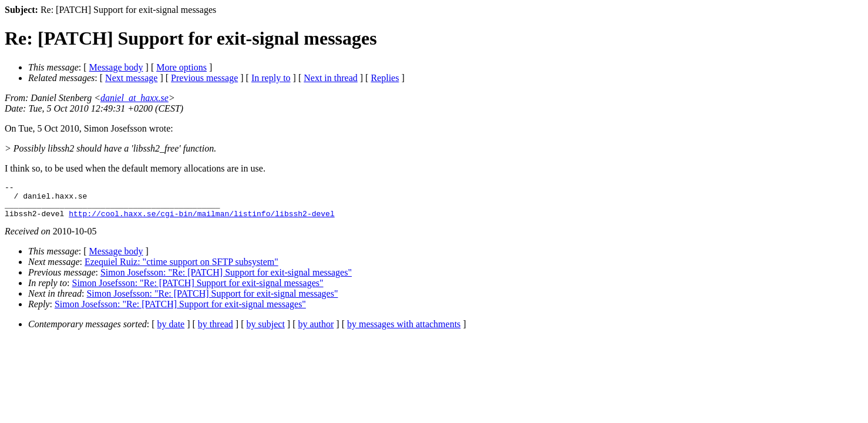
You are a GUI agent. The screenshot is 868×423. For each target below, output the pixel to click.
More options (181, 67)
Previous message (204, 78)
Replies (385, 78)
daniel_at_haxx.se (134, 98)
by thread (216, 331)
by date (171, 331)
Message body (116, 67)
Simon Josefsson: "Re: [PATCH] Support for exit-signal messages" (226, 279)
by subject (266, 331)
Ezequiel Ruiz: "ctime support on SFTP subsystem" (181, 269)
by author (316, 331)
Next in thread (331, 78)
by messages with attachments (404, 331)
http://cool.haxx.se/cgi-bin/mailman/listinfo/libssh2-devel (201, 220)
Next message (131, 78)
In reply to (271, 78)
